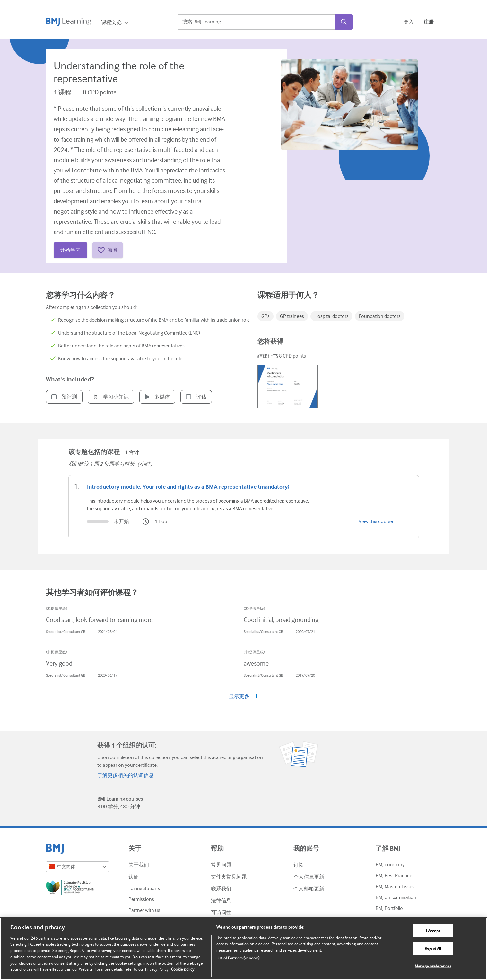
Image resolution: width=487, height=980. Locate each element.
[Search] (256, 22)
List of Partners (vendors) (238, 958)
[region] (243, 949)
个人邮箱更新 (309, 889)
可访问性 (221, 913)
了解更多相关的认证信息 (126, 775)
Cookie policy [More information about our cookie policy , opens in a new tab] (183, 969)
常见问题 (221, 865)
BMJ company (390, 865)
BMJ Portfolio (389, 908)
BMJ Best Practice (394, 876)
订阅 (299, 865)
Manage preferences (433, 966)
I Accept (433, 931)
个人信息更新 (309, 877)
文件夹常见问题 (229, 877)
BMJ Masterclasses (395, 887)
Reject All (433, 948)
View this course (376, 521)
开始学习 (71, 250)
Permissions (141, 899)
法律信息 (221, 901)
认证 (134, 877)
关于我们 (139, 865)
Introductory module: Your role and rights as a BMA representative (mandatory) (188, 487)
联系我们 (221, 889)
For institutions (144, 888)
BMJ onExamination (396, 897)
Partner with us (144, 910)
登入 (409, 22)
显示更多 (244, 696)
